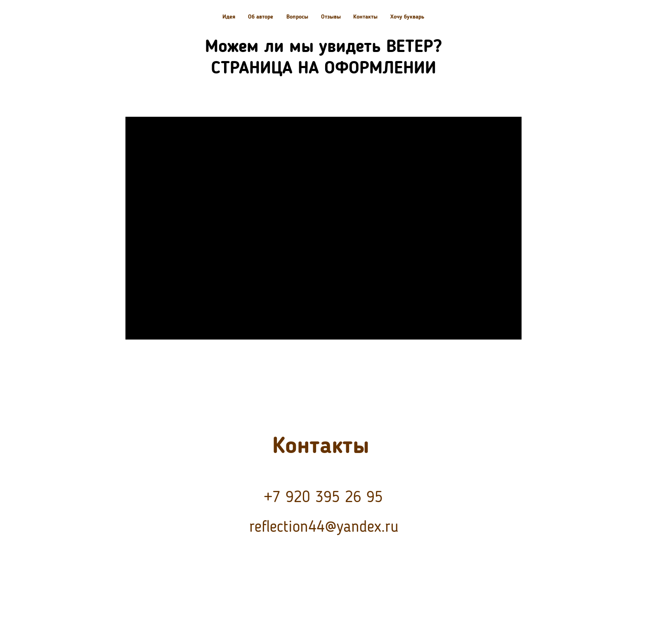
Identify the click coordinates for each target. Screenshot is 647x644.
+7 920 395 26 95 (323, 498)
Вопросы (297, 17)
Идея (229, 17)
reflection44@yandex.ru (324, 527)
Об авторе (261, 17)
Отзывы (331, 17)
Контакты (365, 17)
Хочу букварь (407, 17)
